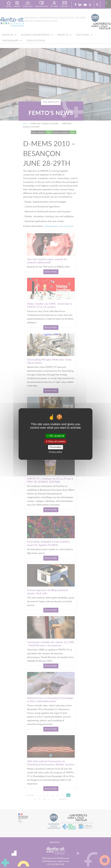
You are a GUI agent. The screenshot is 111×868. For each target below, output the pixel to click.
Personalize (55, 447)
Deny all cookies (55, 441)
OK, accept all (55, 436)
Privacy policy (55, 452)
